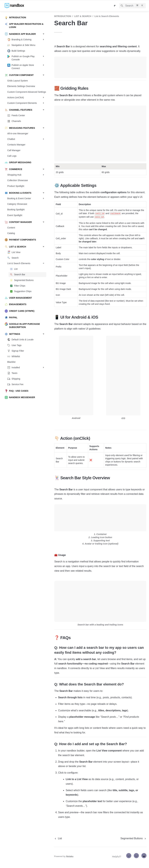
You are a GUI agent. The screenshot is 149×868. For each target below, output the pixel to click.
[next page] (133, 838)
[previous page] (58, 838)
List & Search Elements (107, 16)
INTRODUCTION (63, 16)
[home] (27, 6)
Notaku (70, 856)
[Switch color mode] (115, 6)
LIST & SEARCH (83, 16)
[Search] (132, 6)
